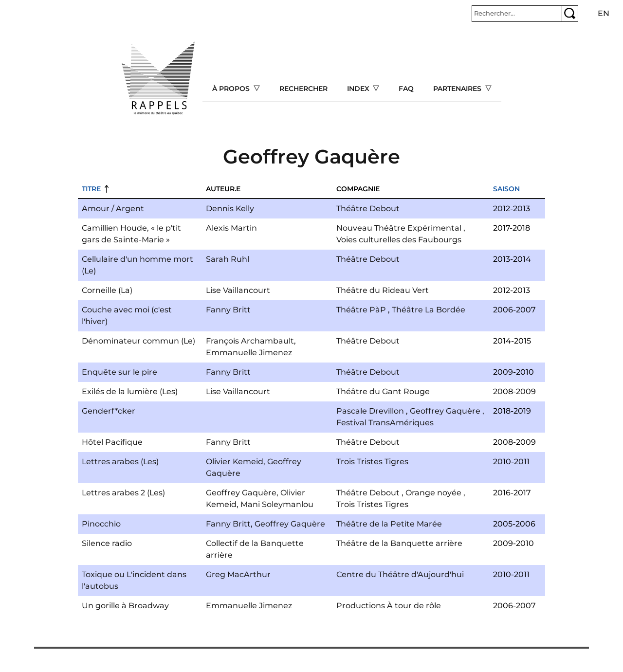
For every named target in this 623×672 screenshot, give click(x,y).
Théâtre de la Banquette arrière (399, 543)
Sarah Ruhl (228, 259)
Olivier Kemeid (235, 462)
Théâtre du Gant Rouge (383, 391)
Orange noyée (433, 493)
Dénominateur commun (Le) (138, 341)
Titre (91, 189)
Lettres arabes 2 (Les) (123, 493)
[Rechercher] (517, 14)
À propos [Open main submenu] (232, 89)
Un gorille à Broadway (125, 606)
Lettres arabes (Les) (120, 462)
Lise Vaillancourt (238, 290)
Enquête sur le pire (119, 372)
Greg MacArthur (238, 574)
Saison (506, 189)
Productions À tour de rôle (389, 606)
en (604, 13)
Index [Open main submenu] (359, 89)
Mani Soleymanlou (277, 504)
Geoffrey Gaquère (445, 411)
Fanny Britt (228, 310)
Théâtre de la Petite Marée (389, 524)
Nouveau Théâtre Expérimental (399, 228)
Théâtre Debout (368, 209)
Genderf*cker (109, 411)
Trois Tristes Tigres (372, 462)
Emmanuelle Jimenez (249, 353)
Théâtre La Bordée (429, 310)
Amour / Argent (113, 209)
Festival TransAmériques (385, 423)
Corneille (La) (107, 290)
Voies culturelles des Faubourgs (399, 240)
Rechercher (303, 89)
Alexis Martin (231, 228)
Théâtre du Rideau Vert (383, 290)
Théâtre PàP (361, 310)
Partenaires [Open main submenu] (458, 89)
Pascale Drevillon (370, 411)
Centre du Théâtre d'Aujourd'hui (400, 574)
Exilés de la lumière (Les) (130, 391)
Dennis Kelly (230, 209)
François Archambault (250, 341)
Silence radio (107, 543)
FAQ (406, 89)
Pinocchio (101, 524)
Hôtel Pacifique (112, 442)
